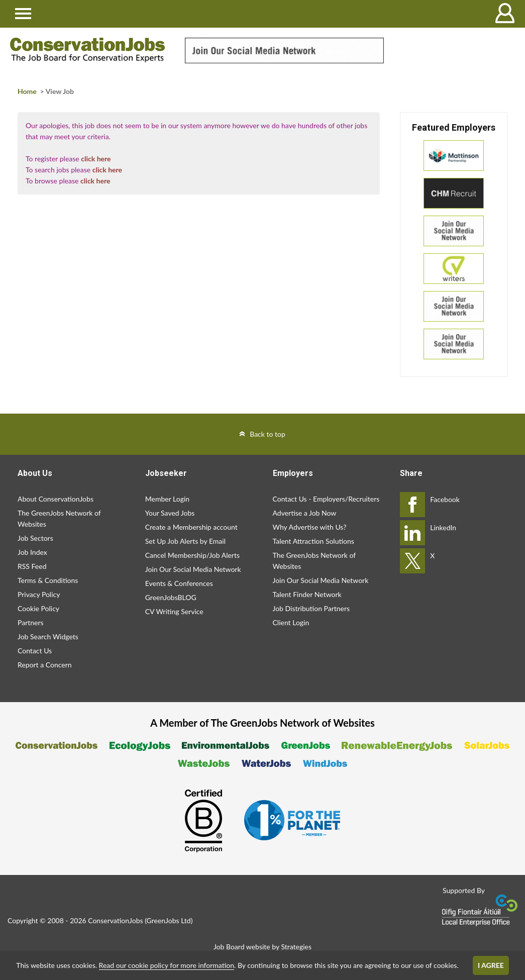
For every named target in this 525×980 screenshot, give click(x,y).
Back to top (268, 434)
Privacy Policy (39, 594)
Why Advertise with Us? (310, 527)
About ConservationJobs (56, 499)
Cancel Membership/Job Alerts (192, 555)
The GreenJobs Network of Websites (59, 518)
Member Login (167, 499)
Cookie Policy (38, 608)
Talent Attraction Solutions (313, 541)
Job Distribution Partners (311, 608)
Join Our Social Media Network (193, 569)
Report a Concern (45, 665)
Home (27, 91)
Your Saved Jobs (170, 513)
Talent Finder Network (307, 594)
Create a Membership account (191, 527)
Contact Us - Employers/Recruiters (326, 499)
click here (96, 159)
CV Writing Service (174, 611)
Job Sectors (35, 538)
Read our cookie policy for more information (167, 965)
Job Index (32, 552)
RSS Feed (32, 566)
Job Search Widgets (48, 636)
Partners (31, 622)
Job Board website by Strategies (262, 947)
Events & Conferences (179, 583)
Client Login (291, 622)
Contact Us (35, 651)
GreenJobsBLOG (171, 597)
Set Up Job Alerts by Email (185, 541)
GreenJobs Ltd (169, 920)
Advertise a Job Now (305, 513)
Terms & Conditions (48, 580)
